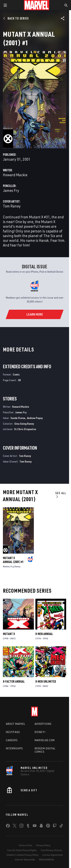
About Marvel (16, 724)
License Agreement (53, 855)
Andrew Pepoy (35, 418)
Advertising (43, 724)
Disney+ (40, 732)
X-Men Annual (44, 634)
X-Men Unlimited (46, 681)
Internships (14, 748)
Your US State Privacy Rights (22, 850)
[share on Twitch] (55, 826)
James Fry (11, 190)
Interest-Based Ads (25, 860)
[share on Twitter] (15, 826)
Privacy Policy (43, 845)
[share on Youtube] (35, 826)
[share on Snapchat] (41, 826)
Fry (12, 566)
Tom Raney (12, 206)
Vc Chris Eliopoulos (25, 429)
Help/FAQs (13, 732)
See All (61, 495)
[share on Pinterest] (48, 826)
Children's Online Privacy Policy (22, 855)
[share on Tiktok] (61, 826)
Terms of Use (25, 845)
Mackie (6, 566)
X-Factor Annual (14, 681)
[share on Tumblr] (28, 826)
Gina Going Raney (24, 424)
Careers (12, 740)
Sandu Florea (18, 418)
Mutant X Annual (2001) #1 (13, 560)
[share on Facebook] (8, 827)
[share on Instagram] (21, 826)
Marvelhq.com (45, 740)
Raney (17, 566)
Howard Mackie (15, 175)
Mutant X (9, 634)
